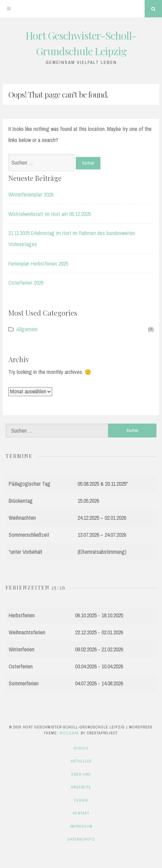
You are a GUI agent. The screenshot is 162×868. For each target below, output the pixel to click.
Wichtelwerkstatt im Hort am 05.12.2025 (50, 214)
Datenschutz (81, 839)
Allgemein (27, 329)
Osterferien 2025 (26, 283)
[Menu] (9, 9)
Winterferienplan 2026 (31, 194)
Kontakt (81, 813)
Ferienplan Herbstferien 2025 (38, 264)
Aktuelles (81, 761)
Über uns (81, 774)
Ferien (81, 800)
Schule (81, 748)
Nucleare (69, 733)
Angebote (81, 787)
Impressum (81, 826)
